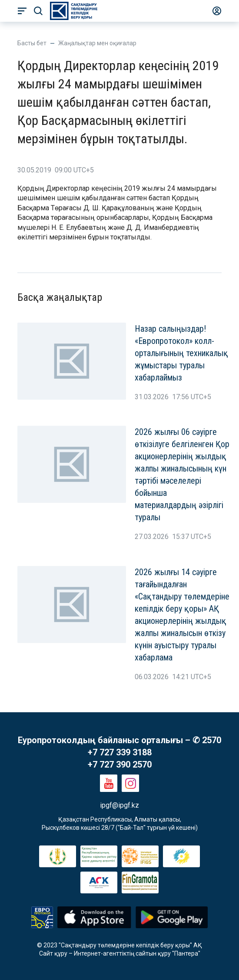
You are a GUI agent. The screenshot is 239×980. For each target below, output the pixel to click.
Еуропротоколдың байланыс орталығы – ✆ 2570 (119, 740)
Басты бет (32, 43)
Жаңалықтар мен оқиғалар (97, 43)
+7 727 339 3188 (120, 752)
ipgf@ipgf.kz (119, 805)
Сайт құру (53, 953)
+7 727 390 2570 (120, 764)
